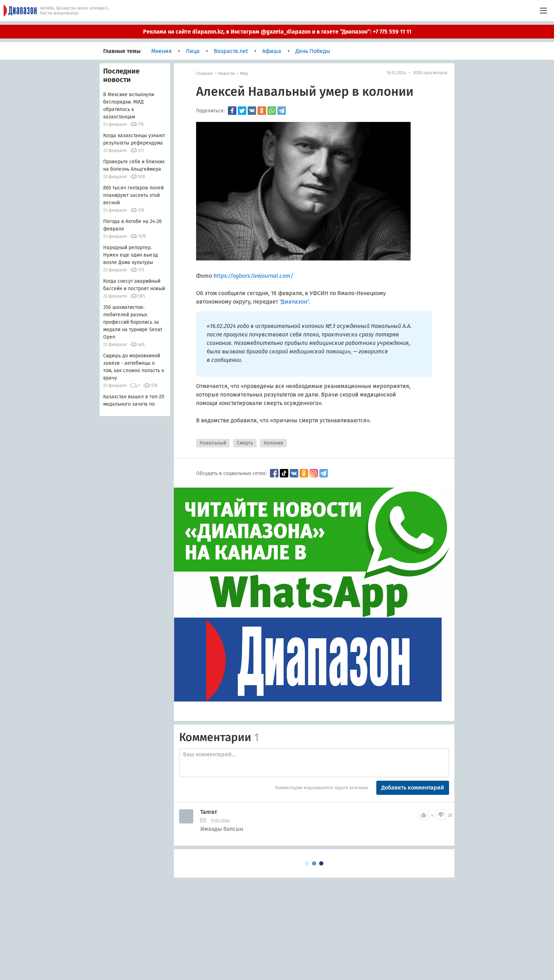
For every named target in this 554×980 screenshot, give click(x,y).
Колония (273, 443)
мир (244, 74)
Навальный (213, 443)
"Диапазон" (294, 302)
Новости (226, 74)
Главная (204, 74)
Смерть (245, 443)
